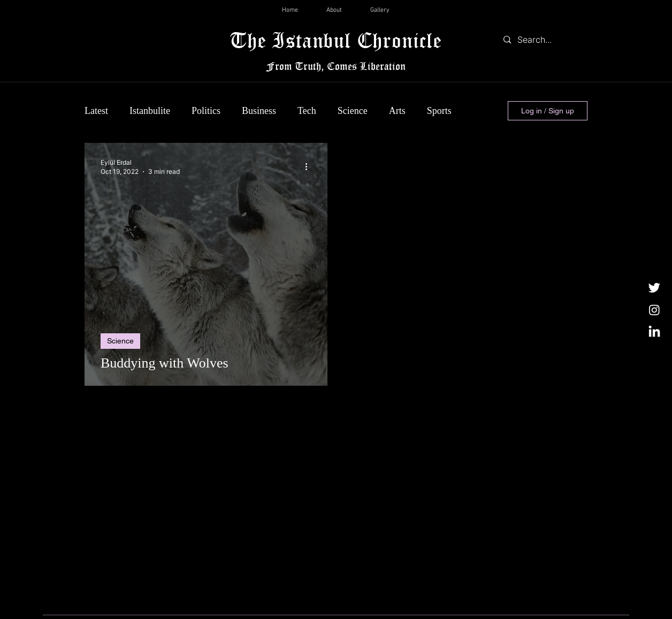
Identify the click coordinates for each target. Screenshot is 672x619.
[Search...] (543, 40)
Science (353, 111)
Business (259, 111)
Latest (96, 111)
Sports (439, 111)
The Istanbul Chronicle (336, 40)
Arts (397, 111)
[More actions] (310, 166)
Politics (206, 111)
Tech (307, 111)
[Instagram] (654, 310)
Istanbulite (150, 111)
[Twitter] (654, 287)
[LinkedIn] (654, 332)
